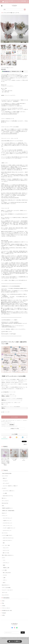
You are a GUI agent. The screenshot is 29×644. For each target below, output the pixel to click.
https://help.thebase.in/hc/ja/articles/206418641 (10, 198)
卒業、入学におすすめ (7, 573)
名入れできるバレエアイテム (8, 496)
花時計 (4, 565)
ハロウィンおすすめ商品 (6, 588)
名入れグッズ (4, 513)
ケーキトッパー (5, 516)
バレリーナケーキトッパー (8, 518)
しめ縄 (4, 578)
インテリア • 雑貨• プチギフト (7, 535)
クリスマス (5, 575)
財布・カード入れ (6, 553)
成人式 (4, 583)
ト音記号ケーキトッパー (7, 521)
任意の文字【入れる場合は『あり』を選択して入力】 (11, 403)
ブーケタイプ (5, 481)
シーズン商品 (4, 570)
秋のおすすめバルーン (6, 585)
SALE (3, 506)
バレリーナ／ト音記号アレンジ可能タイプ (10, 486)
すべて (5, 437)
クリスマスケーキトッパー (8, 523)
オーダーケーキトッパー (7, 531)
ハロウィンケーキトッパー (8, 526)
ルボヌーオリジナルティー (8, 540)
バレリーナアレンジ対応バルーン (9, 491)
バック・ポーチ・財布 (6, 545)
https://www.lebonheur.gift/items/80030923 (9, 134)
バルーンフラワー (5, 476)
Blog (3, 603)
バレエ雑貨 (5, 493)
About (3, 601)
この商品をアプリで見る (14, 429)
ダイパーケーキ (5, 533)
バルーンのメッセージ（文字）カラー (8, 394)
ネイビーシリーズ (6, 550)
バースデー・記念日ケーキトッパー (9, 528)
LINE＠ (3, 615)
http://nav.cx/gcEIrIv (18, 294)
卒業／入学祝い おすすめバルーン (8, 555)
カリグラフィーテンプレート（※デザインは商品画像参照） (12, 399)
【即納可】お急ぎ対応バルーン (7, 508)
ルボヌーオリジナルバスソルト (8, 538)
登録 (23, 632)
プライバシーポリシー (6, 608)
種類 (2, 392)
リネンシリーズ (6, 548)
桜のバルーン (4, 498)
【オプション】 (5, 592)
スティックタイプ (6, 483)
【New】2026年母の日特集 (7, 473)
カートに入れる (14, 417)
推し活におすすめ (5, 503)
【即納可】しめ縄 (6, 568)
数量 (2, 412)
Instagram (4, 613)
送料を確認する (12, 425)
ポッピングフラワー (5, 595)
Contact (4, 606)
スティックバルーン (5, 501)
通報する (25, 444)
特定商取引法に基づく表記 (7, 611)
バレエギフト (4, 488)
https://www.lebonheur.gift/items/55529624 (9, 114)
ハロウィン (5, 580)
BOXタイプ (5, 478)
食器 (4, 543)
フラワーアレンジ (6, 563)
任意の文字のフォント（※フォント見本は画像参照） (11, 407)
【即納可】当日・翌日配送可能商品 (8, 511)
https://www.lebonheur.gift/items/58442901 (12, 105)
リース (4, 560)
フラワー (3, 558)
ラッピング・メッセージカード (7, 590)
